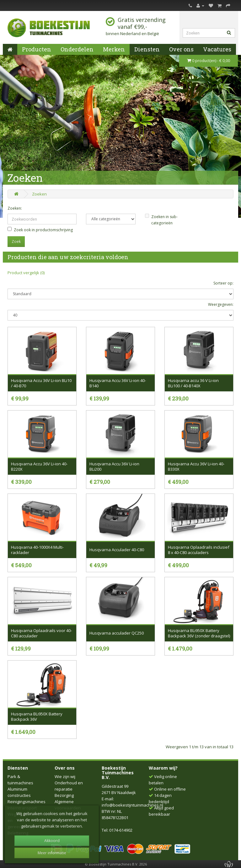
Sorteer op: (223, 283)
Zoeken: (15, 208)
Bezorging (64, 795)
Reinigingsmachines (27, 802)
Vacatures (217, 49)
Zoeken (39, 194)
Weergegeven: (221, 304)
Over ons (181, 49)
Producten (37, 49)
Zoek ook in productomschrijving (40, 230)
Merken (114, 49)
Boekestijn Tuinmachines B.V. (118, 773)
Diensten (147, 49)
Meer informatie (52, 853)
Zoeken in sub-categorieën (161, 220)
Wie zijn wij (65, 776)
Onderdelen (77, 49)
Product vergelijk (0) (26, 273)
